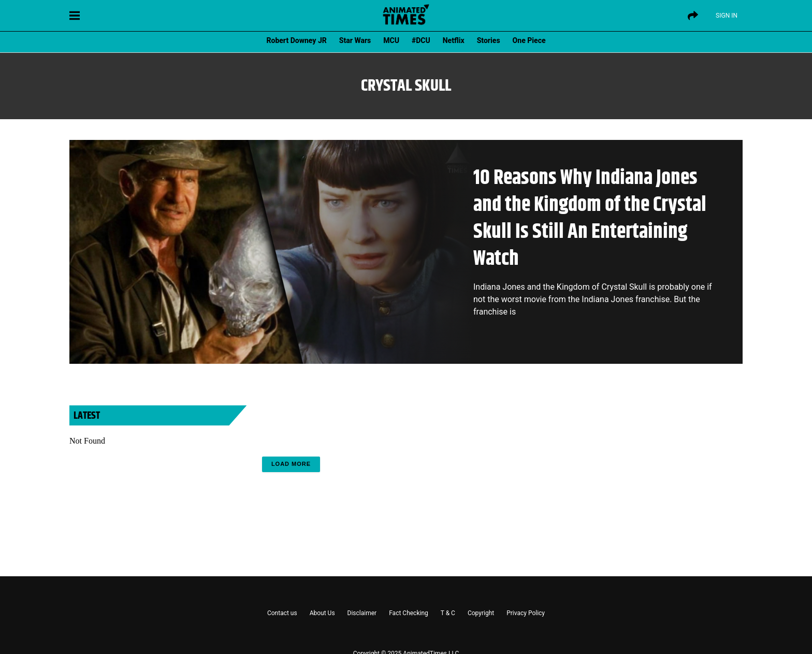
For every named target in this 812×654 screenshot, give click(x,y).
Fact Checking (409, 613)
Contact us (282, 613)
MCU (391, 40)
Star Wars (355, 40)
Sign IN (727, 16)
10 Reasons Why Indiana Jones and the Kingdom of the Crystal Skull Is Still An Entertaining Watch (590, 218)
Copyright (481, 613)
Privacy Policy (526, 613)
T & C (448, 613)
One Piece (529, 40)
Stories (489, 40)
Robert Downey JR (296, 40)
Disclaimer (362, 613)
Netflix (454, 40)
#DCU (421, 40)
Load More (291, 464)
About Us (322, 613)
